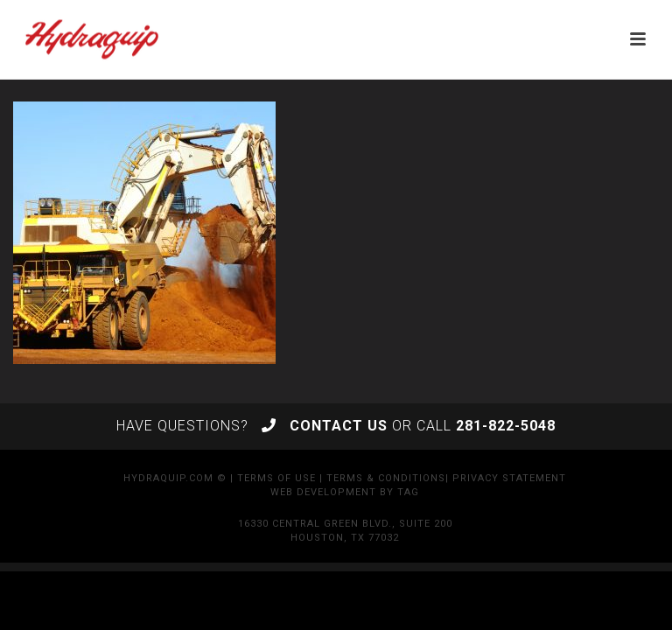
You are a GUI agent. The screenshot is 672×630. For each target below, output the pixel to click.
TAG (408, 492)
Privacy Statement (509, 478)
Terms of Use (276, 478)
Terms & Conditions (386, 478)
